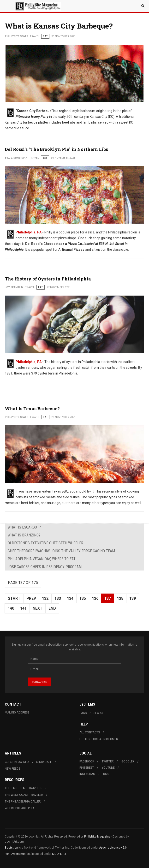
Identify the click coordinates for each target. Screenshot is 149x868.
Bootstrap (11, 848)
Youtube (108, 768)
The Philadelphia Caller (23, 802)
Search (99, 713)
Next (38, 608)
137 (108, 598)
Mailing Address (17, 713)
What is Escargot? (24, 527)
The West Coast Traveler (24, 795)
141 (23, 608)
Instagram (87, 774)
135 (83, 598)
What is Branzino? (24, 535)
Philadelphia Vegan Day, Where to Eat (42, 559)
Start (14, 598)
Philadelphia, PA (29, 232)
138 (120, 598)
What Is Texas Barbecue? (32, 409)
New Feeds (12, 769)
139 (133, 598)
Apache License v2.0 (113, 848)
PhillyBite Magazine (97, 837)
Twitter (108, 761)
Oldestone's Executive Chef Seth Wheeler (45, 543)
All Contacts (90, 732)
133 (58, 598)
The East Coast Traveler (24, 788)
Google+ (128, 761)
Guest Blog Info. (17, 762)
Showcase (44, 762)
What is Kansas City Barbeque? (59, 26)
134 (70, 598)
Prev (31, 598)
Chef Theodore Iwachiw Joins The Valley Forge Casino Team (61, 551)
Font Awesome (15, 854)
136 (95, 598)
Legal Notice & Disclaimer (99, 739)
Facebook (87, 761)
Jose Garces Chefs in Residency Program (45, 567)
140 (11, 608)
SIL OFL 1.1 (59, 854)
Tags (83, 713)
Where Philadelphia (20, 808)
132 (45, 598)
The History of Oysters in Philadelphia (48, 279)
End (52, 608)
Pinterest (87, 768)
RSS (106, 774)
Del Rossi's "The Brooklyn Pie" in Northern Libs (56, 149)
